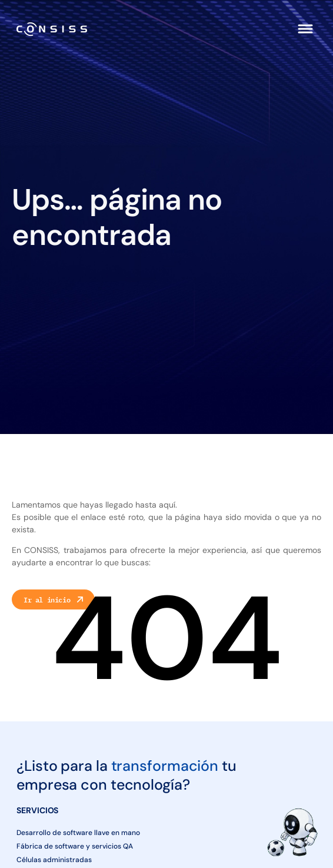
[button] (305, 29)
